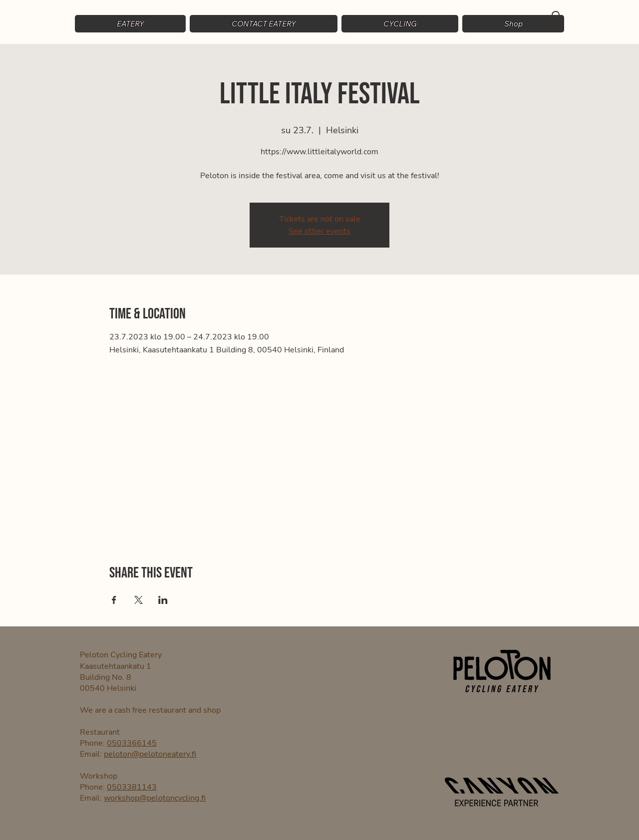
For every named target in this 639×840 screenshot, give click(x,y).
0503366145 (132, 743)
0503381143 (132, 787)
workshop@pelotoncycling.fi (155, 798)
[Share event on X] (139, 600)
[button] (400, 24)
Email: (92, 754)
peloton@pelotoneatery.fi (150, 754)
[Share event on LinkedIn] (163, 600)
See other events (319, 231)
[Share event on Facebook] (114, 600)
